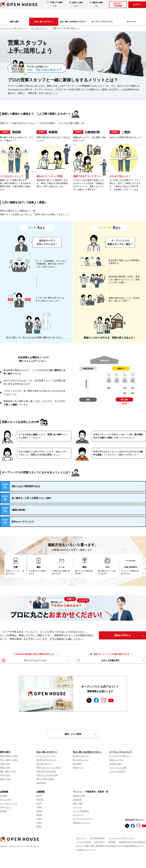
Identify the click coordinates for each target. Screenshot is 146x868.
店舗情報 (41, 792)
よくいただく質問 (83, 842)
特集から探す (5, 779)
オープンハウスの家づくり (120, 756)
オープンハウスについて (102, 22)
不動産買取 (77, 800)
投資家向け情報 (79, 796)
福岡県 (39, 827)
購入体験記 (77, 764)
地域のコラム (78, 768)
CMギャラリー (6, 807)
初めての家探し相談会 (45, 779)
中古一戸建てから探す (9, 760)
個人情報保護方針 (98, 838)
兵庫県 (39, 823)
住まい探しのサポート (44, 22)
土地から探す (5, 764)
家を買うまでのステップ (46, 760)
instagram (104, 699)
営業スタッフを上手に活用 (47, 775)
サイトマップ (82, 838)
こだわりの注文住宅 (117, 771)
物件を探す (15, 22)
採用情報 (4, 811)
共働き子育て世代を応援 (46, 771)
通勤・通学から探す (8, 771)
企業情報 (4, 792)
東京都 (39, 796)
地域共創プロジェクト (82, 823)
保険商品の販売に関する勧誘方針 (132, 842)
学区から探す (5, 775)
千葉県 (39, 807)
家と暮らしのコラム (81, 756)
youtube (111, 700)
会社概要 (4, 796)
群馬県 (39, 811)
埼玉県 (39, 803)
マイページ (131, 22)
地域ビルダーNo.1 (116, 760)
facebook (96, 699)
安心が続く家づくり (44, 764)
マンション (77, 807)
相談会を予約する (122, 635)
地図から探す (5, 768)
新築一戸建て (78, 803)
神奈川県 (40, 800)
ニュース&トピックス (9, 803)
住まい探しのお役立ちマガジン (73, 22)
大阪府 (39, 819)
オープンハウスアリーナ (83, 819)
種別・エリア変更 (81, 734)
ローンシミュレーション (46, 756)
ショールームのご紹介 (118, 768)
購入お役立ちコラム (81, 760)
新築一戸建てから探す (9, 756)
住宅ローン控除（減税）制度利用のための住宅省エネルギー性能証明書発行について (110, 846)
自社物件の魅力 (115, 764)
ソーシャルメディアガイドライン (122, 838)
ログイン (137, 5)
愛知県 (39, 815)
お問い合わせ (99, 842)
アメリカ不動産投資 (81, 811)
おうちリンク (78, 815)
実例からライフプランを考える (49, 768)
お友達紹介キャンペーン (86, 850)
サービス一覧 (5, 800)
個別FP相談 (41, 783)
